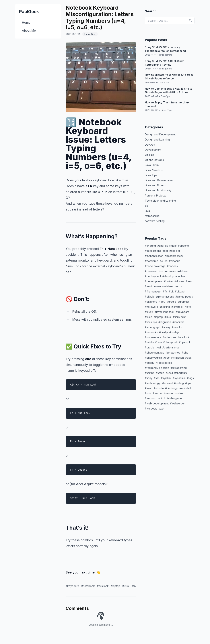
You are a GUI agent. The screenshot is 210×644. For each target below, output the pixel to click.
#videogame (174, 398)
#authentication (154, 256)
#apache (183, 246)
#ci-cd (164, 261)
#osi (158, 347)
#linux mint (179, 317)
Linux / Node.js (154, 170)
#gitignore (151, 302)
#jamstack (177, 307)
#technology (153, 383)
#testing (179, 383)
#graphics (184, 302)
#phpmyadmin (153, 358)
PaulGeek (29, 12)
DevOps (165, 82)
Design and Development (160, 134)
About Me (29, 31)
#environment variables (159, 286)
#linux (126, 586)
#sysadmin (179, 378)
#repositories (164, 363)
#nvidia (149, 342)
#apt (165, 251)
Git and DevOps (154, 160)
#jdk (172, 312)
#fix (134, 586)
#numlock (103, 586)
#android (150, 246)
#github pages (184, 297)
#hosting (165, 307)
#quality (150, 363)
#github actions (165, 297)
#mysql (166, 327)
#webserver (177, 403)
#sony (149, 378)
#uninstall (185, 388)
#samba (150, 373)
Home (26, 23)
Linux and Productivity (158, 190)
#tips (188, 383)
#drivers (179, 281)
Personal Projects (155, 195)
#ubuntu (159, 388)
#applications (153, 251)
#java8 (149, 312)
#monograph (153, 327)
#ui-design (172, 388)
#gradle (171, 302)
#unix (148, 393)
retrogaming (166, 55)
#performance (171, 347)
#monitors (178, 322)
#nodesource (153, 337)
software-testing (155, 221)
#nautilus (177, 327)
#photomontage (155, 353)
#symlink (166, 378)
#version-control (155, 398)
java (147, 211)
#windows (151, 409)
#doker (169, 281)
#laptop (115, 586)
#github (149, 297)
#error (178, 286)
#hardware (151, 307)
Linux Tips (167, 110)
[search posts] (170, 21)
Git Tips (149, 155)
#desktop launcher (174, 276)
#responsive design (157, 368)
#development (154, 281)
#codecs (172, 266)
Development (153, 150)
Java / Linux (152, 165)
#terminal (167, 383)
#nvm (158, 342)
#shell (169, 373)
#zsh (162, 409)
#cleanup (175, 261)
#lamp (149, 317)
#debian (183, 271)
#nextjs (164, 332)
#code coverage (155, 266)
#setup (160, 373)
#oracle (150, 347)
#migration (165, 322)
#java (188, 307)
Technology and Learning (160, 201)
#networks (151, 332)
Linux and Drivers (155, 185)
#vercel (158, 393)
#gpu (162, 302)
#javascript (161, 312)
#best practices (174, 256)
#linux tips (151, 322)
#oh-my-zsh (170, 342)
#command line (154, 271)
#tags (190, 378)
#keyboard (72, 586)
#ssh (157, 378)
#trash (149, 388)
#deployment (153, 276)
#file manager (153, 291)
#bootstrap (152, 261)
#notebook (88, 586)
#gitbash (180, 291)
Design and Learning (157, 140)
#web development (157, 403)
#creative (170, 271)
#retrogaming (179, 368)
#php (185, 353)
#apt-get (175, 251)
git (146, 206)
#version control (174, 393)
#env (189, 281)
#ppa (188, 358)
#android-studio (167, 246)
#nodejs (174, 332)
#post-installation (174, 358)
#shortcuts (181, 373)
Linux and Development (159, 180)
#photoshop (173, 353)
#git (171, 291)
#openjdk (185, 342)
